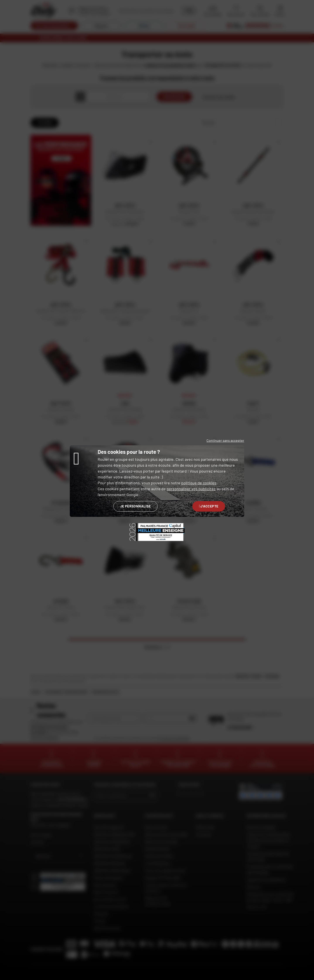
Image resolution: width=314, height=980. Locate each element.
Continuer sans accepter (225, 440)
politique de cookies (199, 483)
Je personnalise (136, 506)
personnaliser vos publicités (191, 489)
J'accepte (209, 506)
